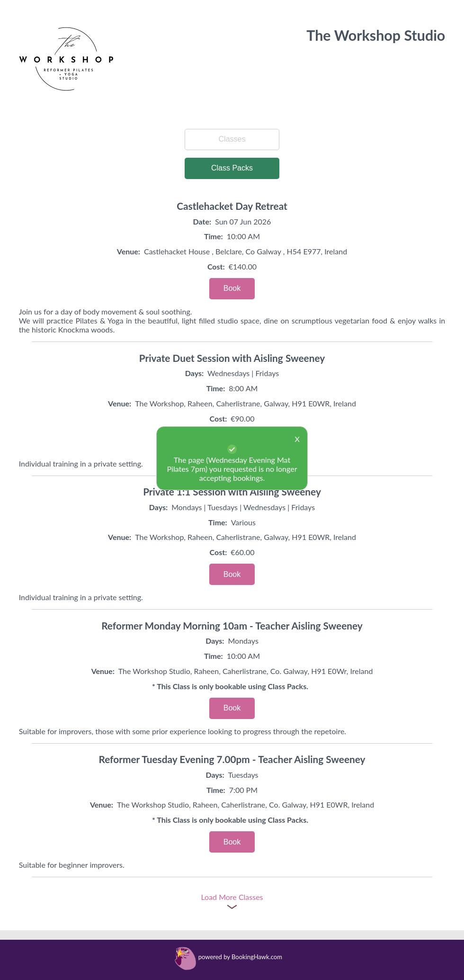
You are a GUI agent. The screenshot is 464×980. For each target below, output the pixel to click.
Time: (214, 236)
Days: (194, 373)
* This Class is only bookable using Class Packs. (230, 686)
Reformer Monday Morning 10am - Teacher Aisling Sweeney (232, 625)
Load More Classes (232, 897)
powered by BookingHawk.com (240, 957)
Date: (202, 221)
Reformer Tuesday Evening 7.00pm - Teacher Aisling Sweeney (232, 759)
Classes (232, 139)
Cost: (216, 266)
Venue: (129, 251)
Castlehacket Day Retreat (232, 206)
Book (232, 288)
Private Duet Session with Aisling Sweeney (232, 358)
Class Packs (232, 168)
